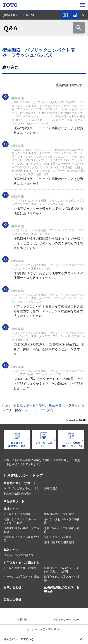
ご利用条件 (22, 620)
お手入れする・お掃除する (21, 563)
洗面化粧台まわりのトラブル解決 (21, 530)
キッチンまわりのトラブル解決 (62, 521)
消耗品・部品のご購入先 (19, 555)
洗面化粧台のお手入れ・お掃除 (62, 579)
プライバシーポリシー (66, 620)
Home (6, 405)
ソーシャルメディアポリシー (44, 629)
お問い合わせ (12, 587)
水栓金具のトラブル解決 (59, 514)
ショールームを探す (74, 15)
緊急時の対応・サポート (20, 483)
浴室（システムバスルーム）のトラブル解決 (21, 521)
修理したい (11, 509)
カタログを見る (65, 15)
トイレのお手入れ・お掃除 (20, 568)
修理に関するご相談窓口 (59, 542)
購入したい (11, 550)
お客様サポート (24, 405)
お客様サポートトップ (25, 475)
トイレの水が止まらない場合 (21, 488)
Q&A (42, 405)
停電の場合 (51, 488)
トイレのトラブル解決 (17, 514)
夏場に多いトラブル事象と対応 (62, 530)
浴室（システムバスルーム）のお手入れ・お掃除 (62, 570)
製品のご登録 (12, 600)
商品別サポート (14, 501)
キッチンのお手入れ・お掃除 (21, 577)
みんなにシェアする (16, 639)
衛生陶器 (55, 405)
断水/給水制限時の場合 (18, 494)
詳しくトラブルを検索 (58, 537)
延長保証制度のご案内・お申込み (62, 589)
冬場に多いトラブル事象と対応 (21, 539)
